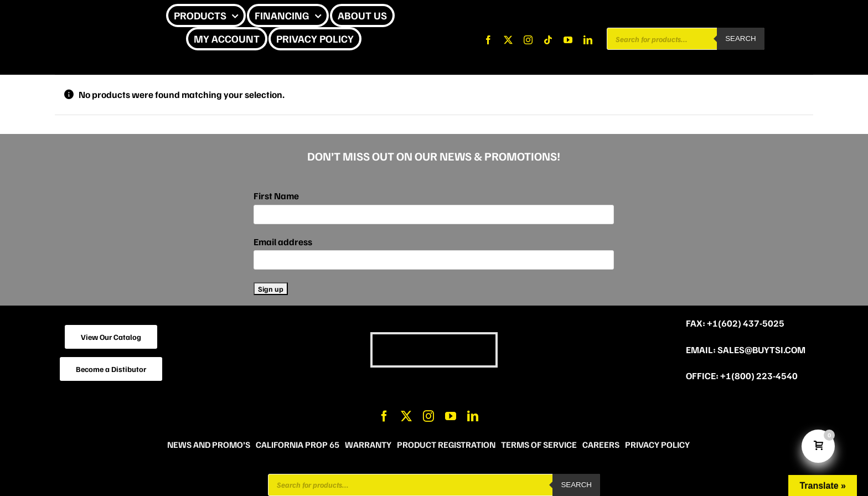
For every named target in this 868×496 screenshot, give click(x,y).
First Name (276, 196)
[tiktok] (548, 40)
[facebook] (488, 40)
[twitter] (508, 40)
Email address (283, 242)
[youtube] (568, 40)
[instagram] (528, 40)
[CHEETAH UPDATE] (82, 16)
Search (741, 38)
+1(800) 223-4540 (759, 376)
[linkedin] (588, 40)
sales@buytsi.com (761, 350)
